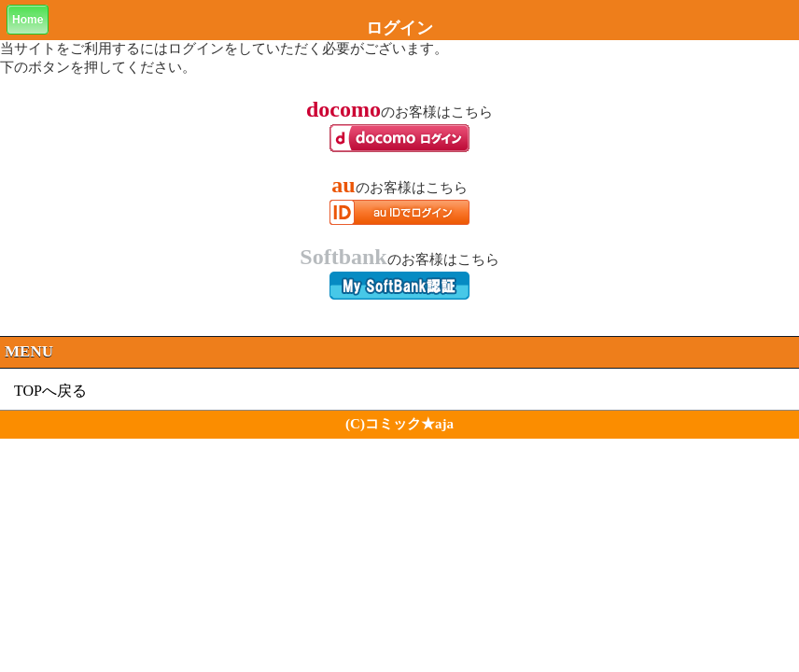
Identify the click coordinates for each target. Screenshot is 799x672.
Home (28, 20)
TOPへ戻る (50, 391)
